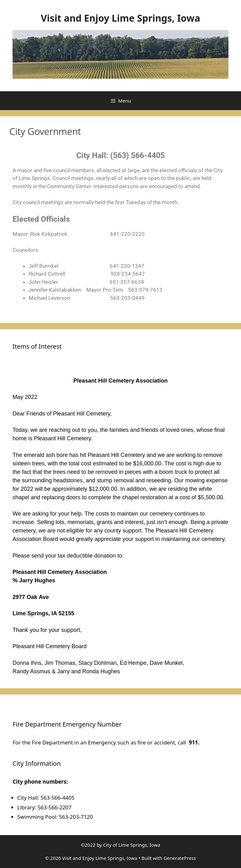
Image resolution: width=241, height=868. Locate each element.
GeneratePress (180, 858)
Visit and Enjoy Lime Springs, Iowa (120, 18)
